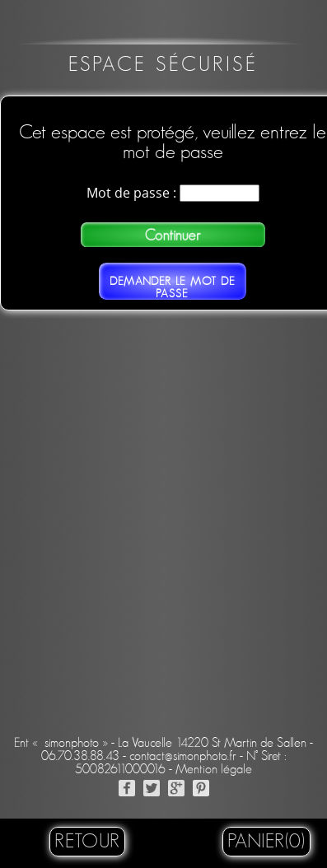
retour (87, 842)
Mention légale (214, 769)
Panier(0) (266, 842)
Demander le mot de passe (173, 287)
